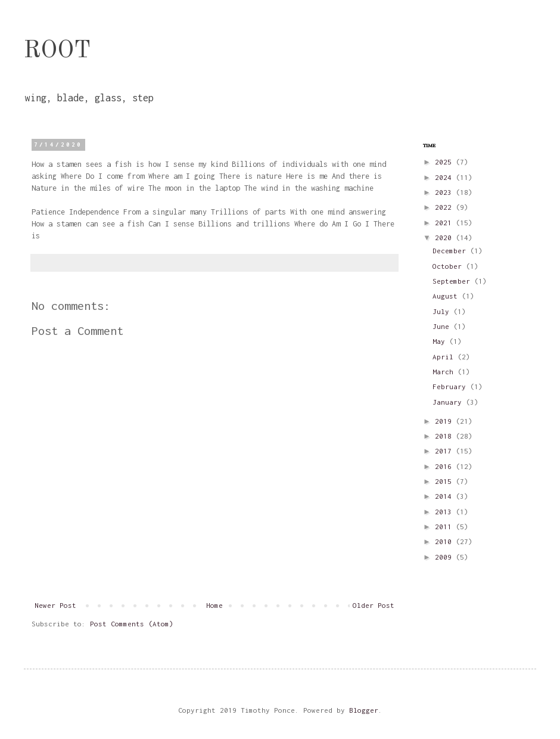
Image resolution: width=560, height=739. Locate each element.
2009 (445, 557)
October (449, 266)
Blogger (364, 710)
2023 (445, 192)
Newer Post (55, 605)
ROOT (57, 51)
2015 (445, 481)
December (451, 251)
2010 (445, 541)
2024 (445, 177)
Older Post (374, 605)
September (453, 281)
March (445, 372)
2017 (445, 451)
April (445, 357)
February (451, 386)
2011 (445, 527)
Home (214, 605)
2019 (445, 421)
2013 (445, 512)
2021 (445, 223)
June (443, 326)
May (441, 341)
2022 (445, 207)
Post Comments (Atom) (132, 624)
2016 (445, 466)
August (447, 296)
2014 (445, 496)
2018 (445, 436)
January (449, 402)
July (443, 311)
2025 (445, 162)
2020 (445, 237)
